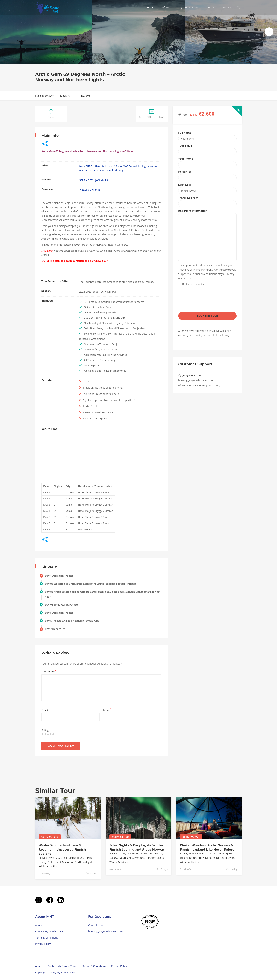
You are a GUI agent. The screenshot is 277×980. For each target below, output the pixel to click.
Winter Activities (48, 866)
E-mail (45, 710)
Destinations (190, 8)
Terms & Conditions (47, 938)
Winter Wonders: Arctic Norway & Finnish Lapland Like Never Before (207, 847)
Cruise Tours (76, 858)
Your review (49, 671)
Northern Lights (84, 862)
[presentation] (205, 300)
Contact (226, 8)
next (269, 32)
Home (151, 8)
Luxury (43, 862)
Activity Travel (47, 858)
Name (107, 710)
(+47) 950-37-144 (192, 376)
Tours (168, 8)
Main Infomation (45, 96)
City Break (62, 858)
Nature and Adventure (61, 862)
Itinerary (65, 96)
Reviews (86, 96)
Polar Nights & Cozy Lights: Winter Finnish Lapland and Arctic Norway (137, 847)
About (210, 8)
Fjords (88, 858)
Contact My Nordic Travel (50, 931)
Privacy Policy (43, 944)
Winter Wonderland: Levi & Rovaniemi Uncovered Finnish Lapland (62, 849)
